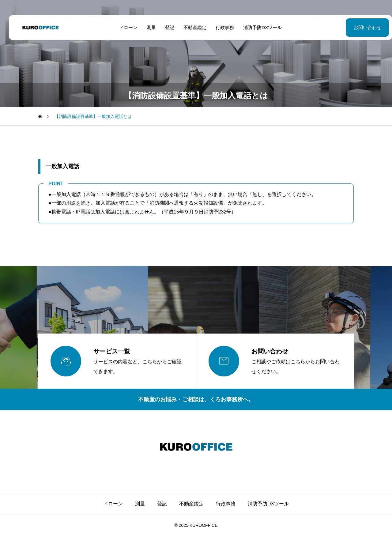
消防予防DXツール (258, 27)
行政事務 (221, 27)
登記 (165, 27)
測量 (147, 27)
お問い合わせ (352, 27)
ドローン (124, 27)
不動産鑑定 (191, 27)
